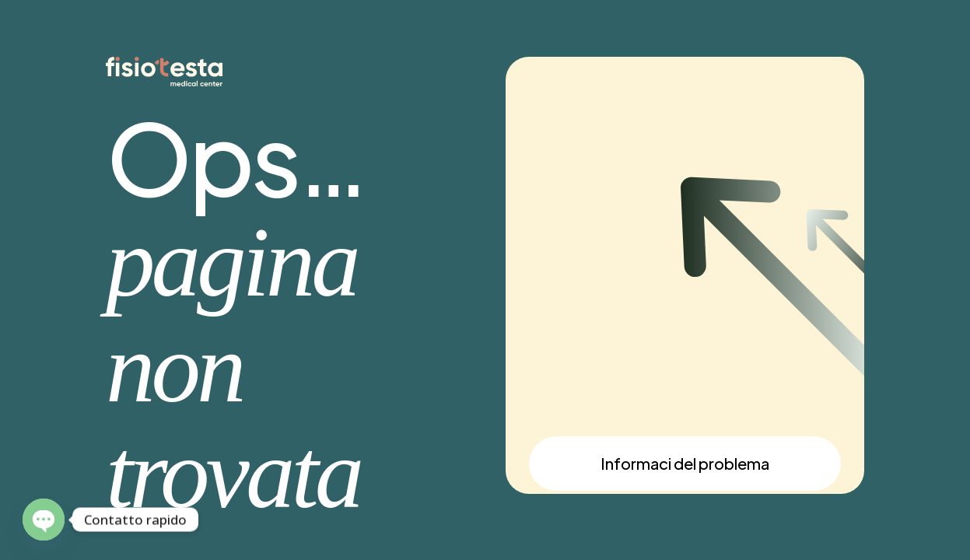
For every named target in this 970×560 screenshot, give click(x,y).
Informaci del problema (685, 463)
